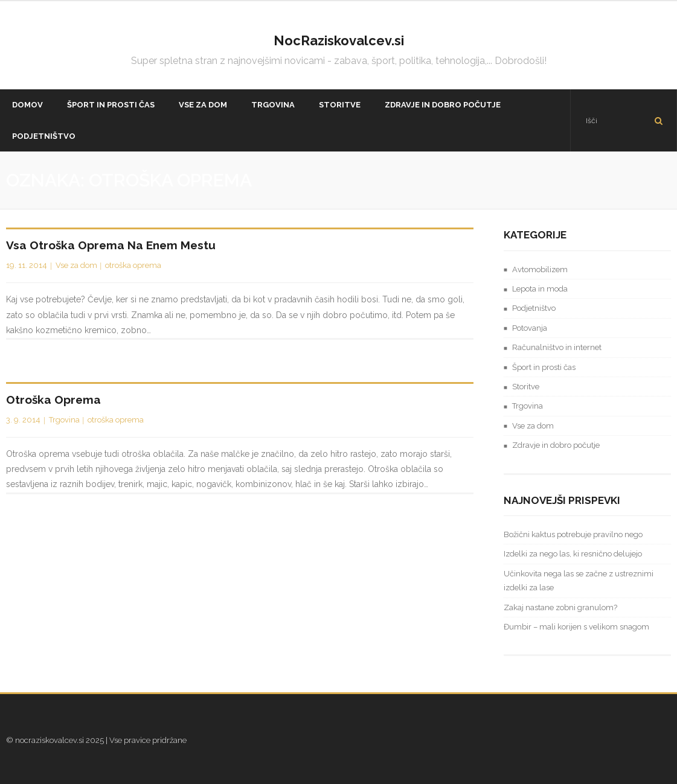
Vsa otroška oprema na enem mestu (111, 245)
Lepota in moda (540, 289)
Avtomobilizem (540, 269)
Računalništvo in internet (557, 347)
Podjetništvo (534, 308)
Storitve (526, 387)
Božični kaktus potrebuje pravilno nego (573, 534)
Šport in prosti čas (544, 367)
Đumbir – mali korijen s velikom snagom (576, 627)
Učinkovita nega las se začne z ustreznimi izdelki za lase (579, 581)
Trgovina (64, 420)
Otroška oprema (53, 400)
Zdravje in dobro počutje (556, 445)
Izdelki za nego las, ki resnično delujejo (573, 554)
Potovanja (530, 328)
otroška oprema (133, 265)
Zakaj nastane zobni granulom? (560, 607)
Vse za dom (76, 265)
